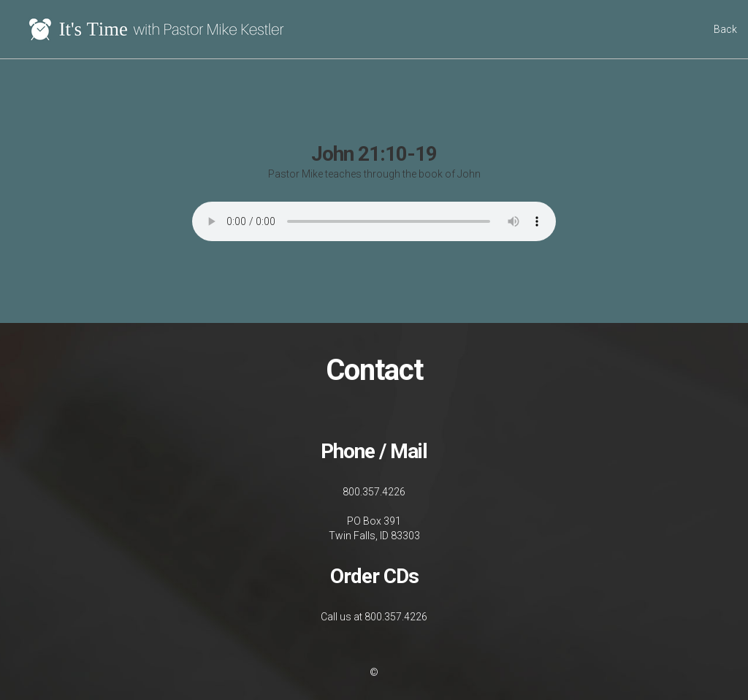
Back (725, 29)
